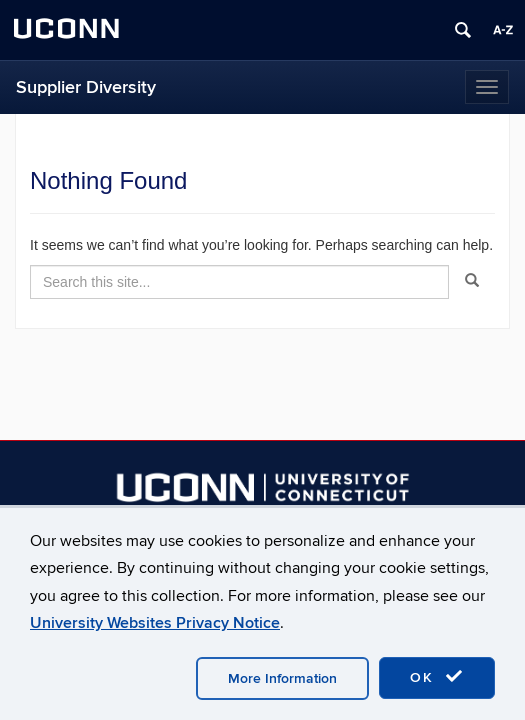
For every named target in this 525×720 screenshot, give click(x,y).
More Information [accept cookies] (282, 678)
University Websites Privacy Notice (155, 623)
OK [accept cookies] (437, 677)
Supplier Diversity (86, 87)
